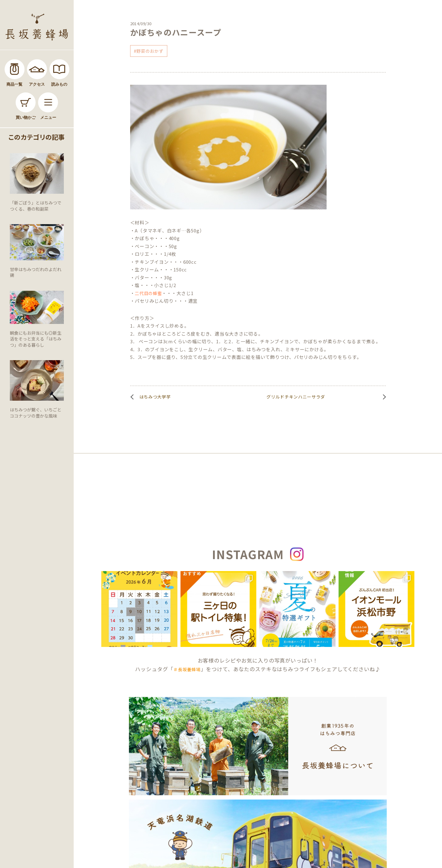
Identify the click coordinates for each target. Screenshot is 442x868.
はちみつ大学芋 (155, 397)
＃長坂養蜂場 (187, 669)
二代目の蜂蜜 (148, 293)
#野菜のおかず (149, 51)
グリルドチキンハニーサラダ (296, 397)
